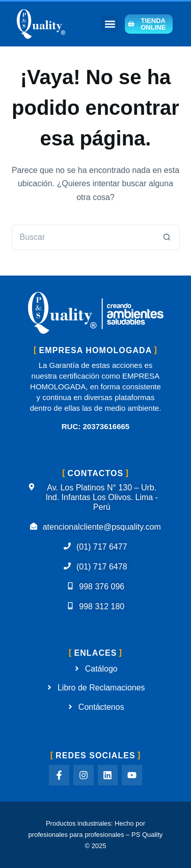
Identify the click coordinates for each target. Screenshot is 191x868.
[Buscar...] (83, 237)
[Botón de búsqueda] (167, 237)
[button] (110, 24)
